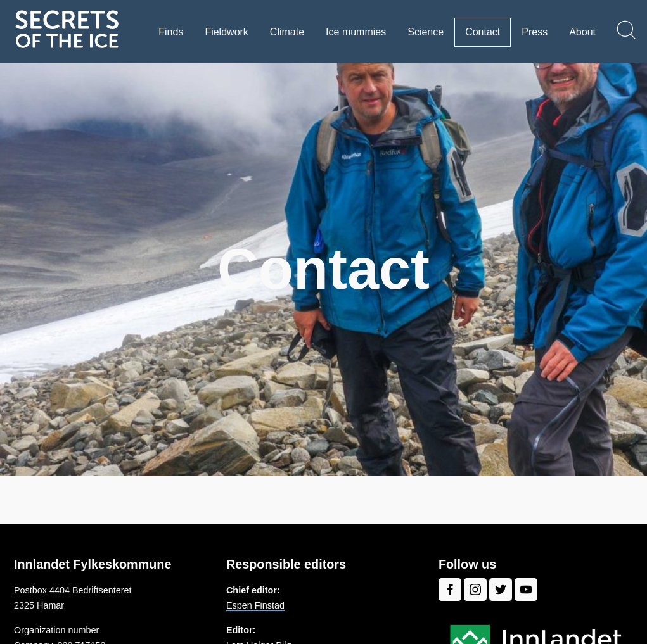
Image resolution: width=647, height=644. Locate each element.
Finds (171, 32)
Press (535, 32)
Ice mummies (356, 32)
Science (426, 32)
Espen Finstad (255, 605)
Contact (483, 32)
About (582, 32)
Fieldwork (226, 32)
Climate (287, 32)
